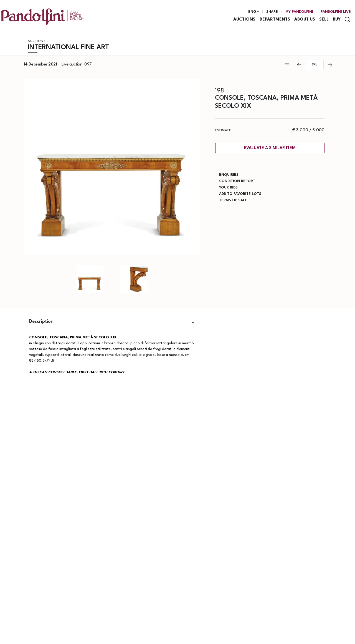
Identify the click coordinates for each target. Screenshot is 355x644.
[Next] (330, 65)
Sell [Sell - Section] (324, 20)
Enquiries (229, 175)
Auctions (37, 41)
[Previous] (299, 65)
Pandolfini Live (336, 12)
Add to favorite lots (240, 194)
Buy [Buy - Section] (337, 20)
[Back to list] (288, 65)
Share (272, 12)
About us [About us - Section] (305, 20)
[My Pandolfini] (299, 12)
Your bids (228, 188)
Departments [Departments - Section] (275, 20)
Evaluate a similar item (270, 148)
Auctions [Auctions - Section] (244, 20)
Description (41, 322)
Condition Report (237, 181)
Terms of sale (233, 200)
